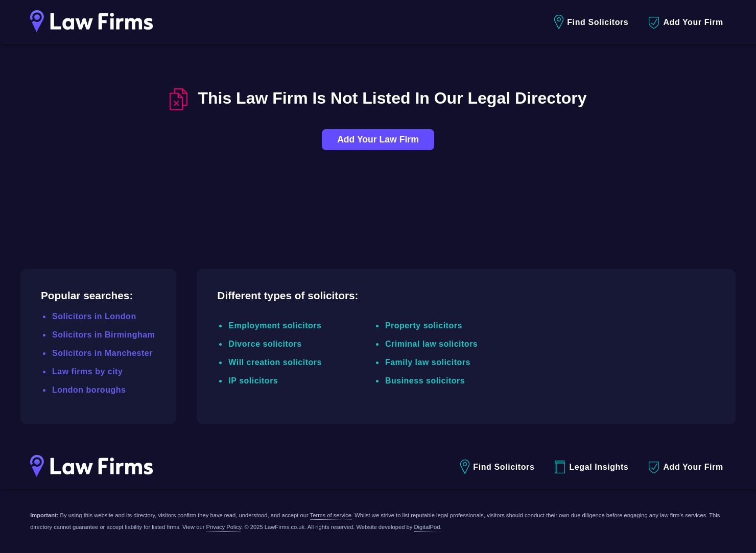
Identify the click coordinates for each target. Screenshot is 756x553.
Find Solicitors (591, 22)
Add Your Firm (686, 23)
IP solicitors (253, 381)
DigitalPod (427, 527)
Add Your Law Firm (378, 139)
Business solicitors (425, 381)
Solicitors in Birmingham (103, 335)
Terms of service (331, 515)
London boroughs (89, 390)
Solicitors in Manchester (102, 353)
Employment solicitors (275, 326)
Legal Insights (592, 467)
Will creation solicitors (275, 362)
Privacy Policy (223, 527)
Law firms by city (87, 371)
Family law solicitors (428, 362)
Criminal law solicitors (431, 344)
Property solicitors (424, 326)
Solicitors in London (94, 316)
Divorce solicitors (265, 344)
